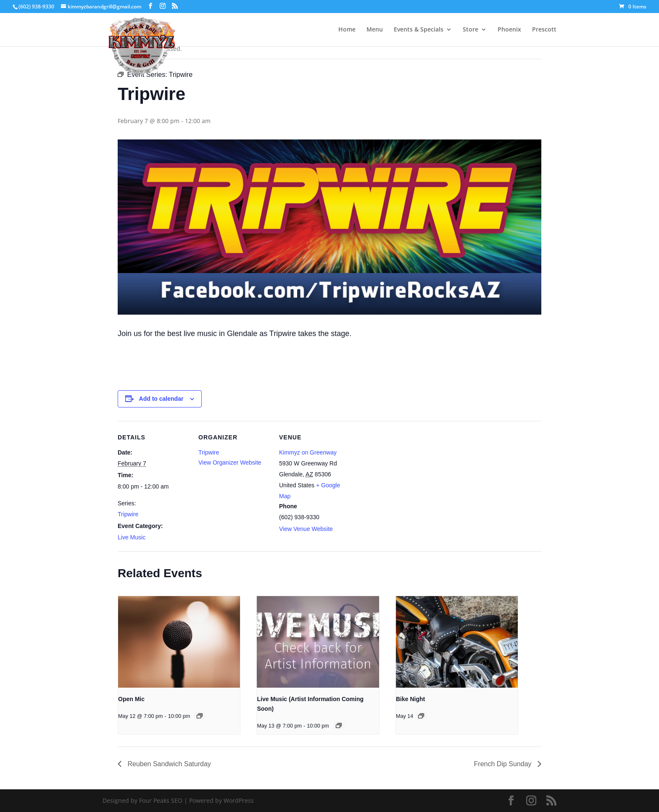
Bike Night (410, 699)
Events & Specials (419, 30)
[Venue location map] (404, 479)
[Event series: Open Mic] (200, 716)
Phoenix (509, 30)
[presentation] (179, 642)
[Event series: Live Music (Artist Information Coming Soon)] (339, 725)
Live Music (132, 537)
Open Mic (131, 699)
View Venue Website (306, 529)
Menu (375, 30)
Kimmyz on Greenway (308, 452)
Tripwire (128, 514)
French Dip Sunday (504, 764)
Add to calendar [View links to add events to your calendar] (161, 399)
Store (471, 30)
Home (347, 30)
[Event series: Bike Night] (421, 716)
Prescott (544, 30)
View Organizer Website (230, 462)
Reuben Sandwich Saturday (168, 764)
